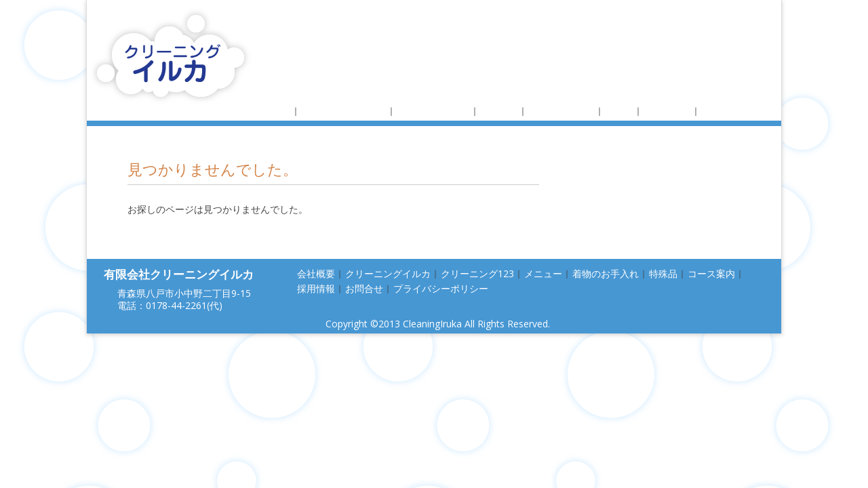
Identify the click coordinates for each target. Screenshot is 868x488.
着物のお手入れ (561, 111)
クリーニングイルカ (344, 111)
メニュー (499, 111)
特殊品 (619, 111)
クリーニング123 (433, 111)
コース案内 (667, 111)
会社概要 (272, 111)
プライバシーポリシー (441, 288)
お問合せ (364, 288)
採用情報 (720, 111)
